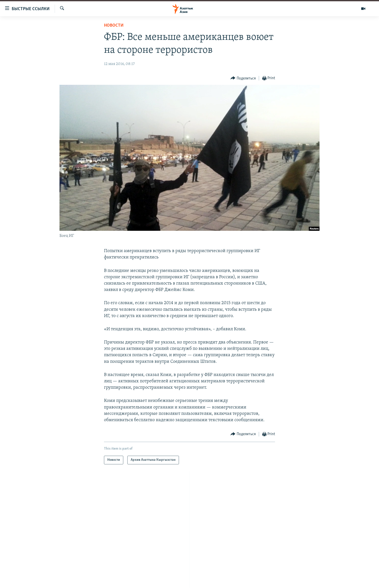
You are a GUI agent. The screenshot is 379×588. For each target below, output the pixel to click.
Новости (114, 26)
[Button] (243, 78)
